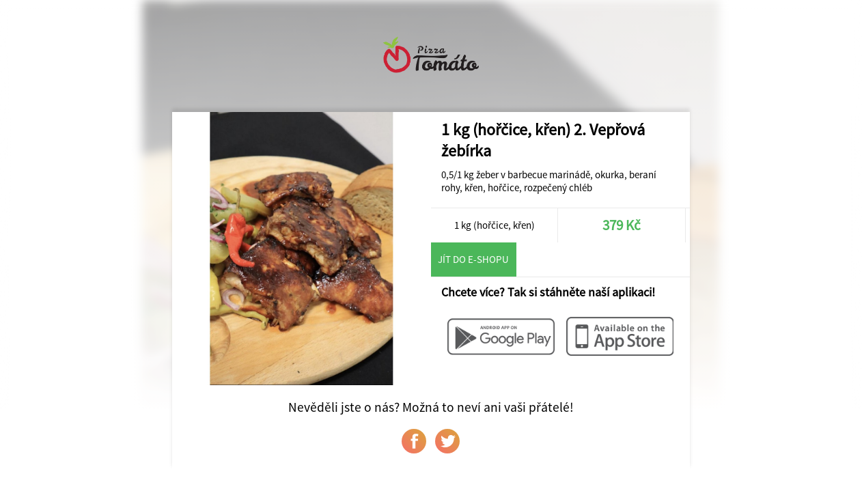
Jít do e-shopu (473, 259)
